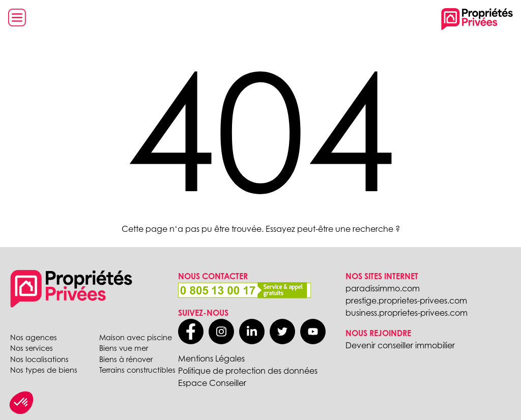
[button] (21, 403)
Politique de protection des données (248, 371)
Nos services (32, 348)
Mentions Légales (211, 358)
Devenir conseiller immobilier (400, 345)
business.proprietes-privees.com (407, 313)
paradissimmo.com (383, 288)
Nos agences (34, 337)
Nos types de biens (44, 370)
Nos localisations (39, 359)
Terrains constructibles (137, 370)
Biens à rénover (126, 359)
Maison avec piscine (136, 337)
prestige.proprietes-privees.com (406, 301)
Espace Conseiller (212, 383)
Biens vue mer (124, 348)
